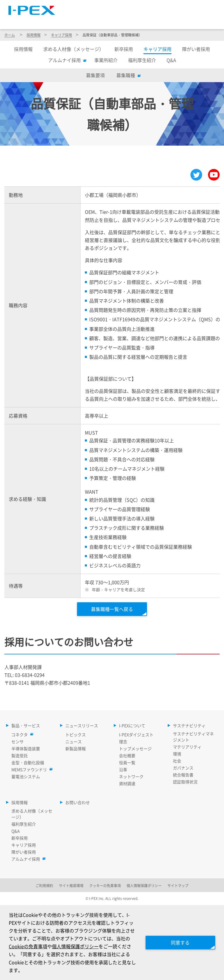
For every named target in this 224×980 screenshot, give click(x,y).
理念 (123, 741)
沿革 (123, 769)
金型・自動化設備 (28, 762)
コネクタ (21, 734)
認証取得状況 (185, 782)
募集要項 (95, 75)
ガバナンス (183, 768)
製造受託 (20, 755)
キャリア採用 (62, 35)
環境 (177, 754)
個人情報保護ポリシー (75, 946)
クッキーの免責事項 (105, 885)
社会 (177, 761)
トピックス (76, 734)
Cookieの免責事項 (28, 946)
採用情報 (204, 20)
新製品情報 (76, 748)
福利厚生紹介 (142, 60)
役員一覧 (127, 762)
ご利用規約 (44, 885)
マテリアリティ (187, 747)
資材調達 (127, 783)
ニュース (73, 741)
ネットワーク (131, 776)
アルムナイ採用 (66, 60)
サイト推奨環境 (71, 885)
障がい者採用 (196, 49)
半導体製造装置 (26, 748)
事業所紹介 (106, 60)
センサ (17, 741)
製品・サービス (78, 20)
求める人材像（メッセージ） (73, 49)
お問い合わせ (78, 802)
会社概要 (127, 755)
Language (147, 7)
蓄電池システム (26, 776)
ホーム (10, 35)
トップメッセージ (135, 748)
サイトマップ (112, 7)
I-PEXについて (144, 20)
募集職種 (127, 75)
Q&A (171, 60)
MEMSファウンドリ (31, 769)
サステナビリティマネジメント (193, 737)
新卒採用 (124, 49)
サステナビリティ (176, 20)
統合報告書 (183, 775)
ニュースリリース (111, 20)
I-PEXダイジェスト (136, 734)
